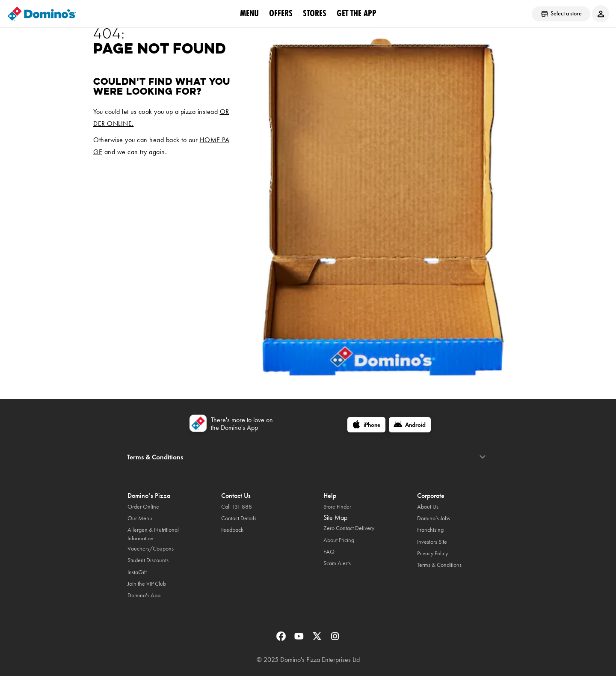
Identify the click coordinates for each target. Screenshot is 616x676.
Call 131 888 (237, 507)
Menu (249, 13)
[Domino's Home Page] (42, 14)
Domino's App (144, 595)
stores (315, 13)
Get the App (357, 13)
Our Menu (140, 518)
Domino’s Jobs (434, 518)
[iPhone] (366, 425)
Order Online (143, 507)
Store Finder (337, 507)
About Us (428, 507)
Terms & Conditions (439, 565)
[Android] (410, 425)
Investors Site (432, 542)
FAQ (329, 552)
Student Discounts (148, 560)
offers (281, 13)
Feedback (232, 530)
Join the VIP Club (147, 584)
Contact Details (239, 518)
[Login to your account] (601, 14)
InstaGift (137, 572)
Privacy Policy (432, 553)
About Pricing (339, 540)
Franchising (430, 530)
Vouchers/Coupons (151, 549)
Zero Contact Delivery (349, 528)
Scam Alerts (337, 563)
